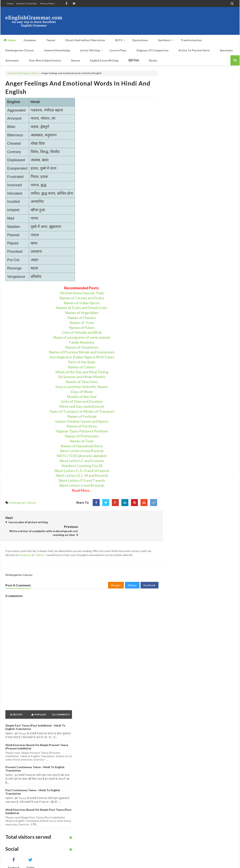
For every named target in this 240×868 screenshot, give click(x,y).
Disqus (132, 576)
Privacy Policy (47, 3)
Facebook (25, 546)
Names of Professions (82, 436)
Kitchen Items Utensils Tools (82, 293)
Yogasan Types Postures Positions (82, 431)
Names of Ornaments (82, 347)
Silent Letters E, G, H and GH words (82, 471)
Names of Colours (82, 367)
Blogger (116, 576)
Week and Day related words (82, 406)
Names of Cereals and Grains (82, 298)
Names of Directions (82, 382)
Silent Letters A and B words (82, 451)
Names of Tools (82, 441)
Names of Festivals (82, 416)
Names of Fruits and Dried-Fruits (82, 308)
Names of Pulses (82, 328)
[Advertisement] (162, 21)
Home (10, 3)
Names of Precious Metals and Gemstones (82, 352)
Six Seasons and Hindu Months (82, 377)
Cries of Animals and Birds (82, 332)
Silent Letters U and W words (82, 485)
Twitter (40, 546)
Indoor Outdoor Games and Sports (82, 421)
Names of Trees (82, 323)
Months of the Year (82, 397)
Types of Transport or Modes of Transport (82, 411)
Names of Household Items (82, 446)
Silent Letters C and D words (82, 461)
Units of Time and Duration (82, 401)
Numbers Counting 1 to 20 (82, 466)
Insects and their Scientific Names (82, 387)
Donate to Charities (27, 3)
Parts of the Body (82, 362)
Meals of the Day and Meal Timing (82, 372)
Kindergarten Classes (28, 73)
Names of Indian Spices (82, 303)
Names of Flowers (82, 318)
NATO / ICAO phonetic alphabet (82, 456)
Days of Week (82, 392)
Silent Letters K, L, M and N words (82, 475)
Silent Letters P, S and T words (82, 480)
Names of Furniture (82, 426)
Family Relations (82, 342)
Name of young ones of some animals (82, 337)
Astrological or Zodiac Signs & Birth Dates (82, 357)
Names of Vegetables (82, 313)
